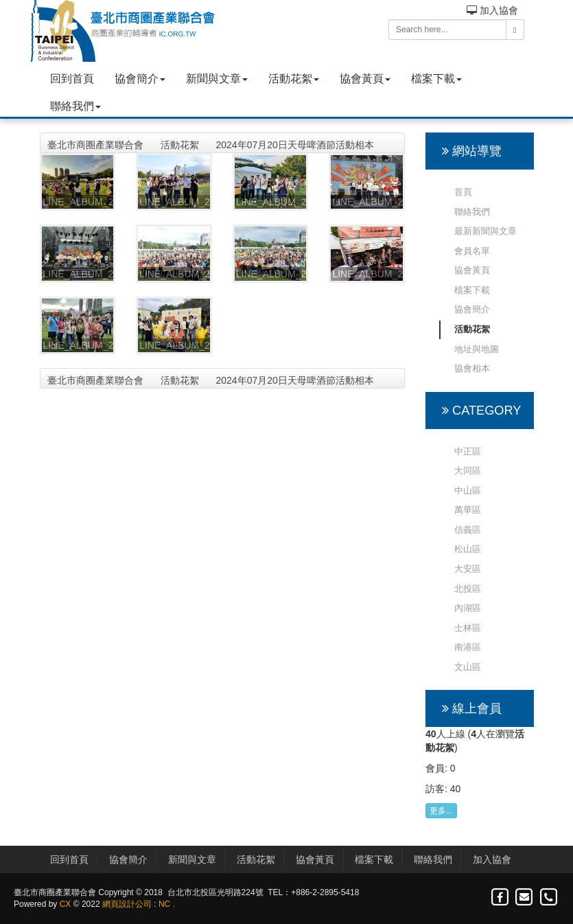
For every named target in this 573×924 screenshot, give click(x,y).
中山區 (468, 490)
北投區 (468, 589)
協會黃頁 (365, 79)
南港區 (468, 647)
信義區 (468, 530)
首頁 (463, 192)
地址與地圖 (477, 349)
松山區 (468, 549)
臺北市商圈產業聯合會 (95, 145)
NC (164, 904)
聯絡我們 (75, 106)
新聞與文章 (217, 79)
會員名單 (472, 251)
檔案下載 (436, 79)
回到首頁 (72, 79)
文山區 (468, 667)
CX (66, 904)
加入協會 (492, 10)
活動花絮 (294, 79)
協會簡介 (140, 79)
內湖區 (468, 608)
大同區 (468, 471)
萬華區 (468, 510)
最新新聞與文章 (486, 231)
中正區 (468, 451)
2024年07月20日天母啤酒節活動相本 (295, 145)
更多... (441, 811)
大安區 (468, 569)
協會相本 (472, 368)
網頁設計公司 (127, 904)
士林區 (468, 628)
